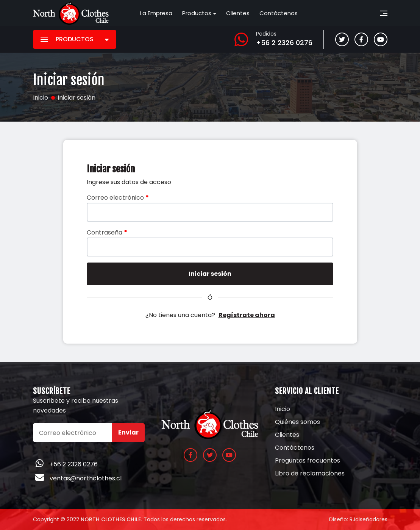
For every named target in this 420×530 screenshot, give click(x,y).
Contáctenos (279, 13)
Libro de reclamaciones (310, 474)
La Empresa (156, 13)
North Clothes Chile (111, 519)
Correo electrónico (118, 198)
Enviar (128, 432)
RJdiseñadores (368, 519)
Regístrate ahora (247, 315)
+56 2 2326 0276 (284, 43)
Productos (197, 13)
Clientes (238, 13)
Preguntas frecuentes (308, 461)
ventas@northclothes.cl (86, 478)
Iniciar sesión (210, 274)
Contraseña (107, 232)
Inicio (283, 409)
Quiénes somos (297, 422)
